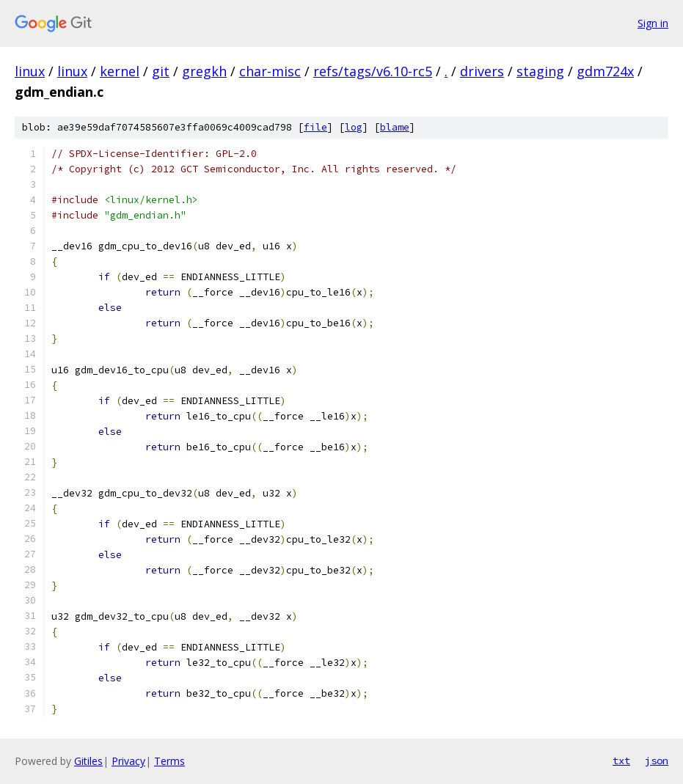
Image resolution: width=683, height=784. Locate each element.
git (161, 71)
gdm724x (605, 71)
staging (540, 71)
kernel (120, 71)
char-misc (270, 71)
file (315, 127)
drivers (482, 71)
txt (621, 761)
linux (30, 71)
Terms (169, 761)
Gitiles (88, 761)
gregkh (204, 71)
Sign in (653, 23)
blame (395, 127)
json (657, 761)
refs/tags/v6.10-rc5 (373, 71)
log (354, 127)
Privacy (128, 761)
